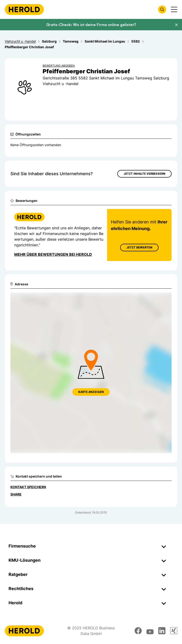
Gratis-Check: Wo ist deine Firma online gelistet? (91, 25)
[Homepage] (24, 9)
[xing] (174, 631)
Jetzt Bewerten (139, 247)
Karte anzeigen (91, 392)
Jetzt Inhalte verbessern (144, 174)
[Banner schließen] (176, 25)
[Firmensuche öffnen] (162, 9)
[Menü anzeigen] (174, 9)
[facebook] (138, 631)
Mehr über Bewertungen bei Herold (53, 254)
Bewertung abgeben (59, 66)
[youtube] (150, 631)
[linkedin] (162, 631)
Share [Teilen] (16, 494)
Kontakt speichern (28, 487)
